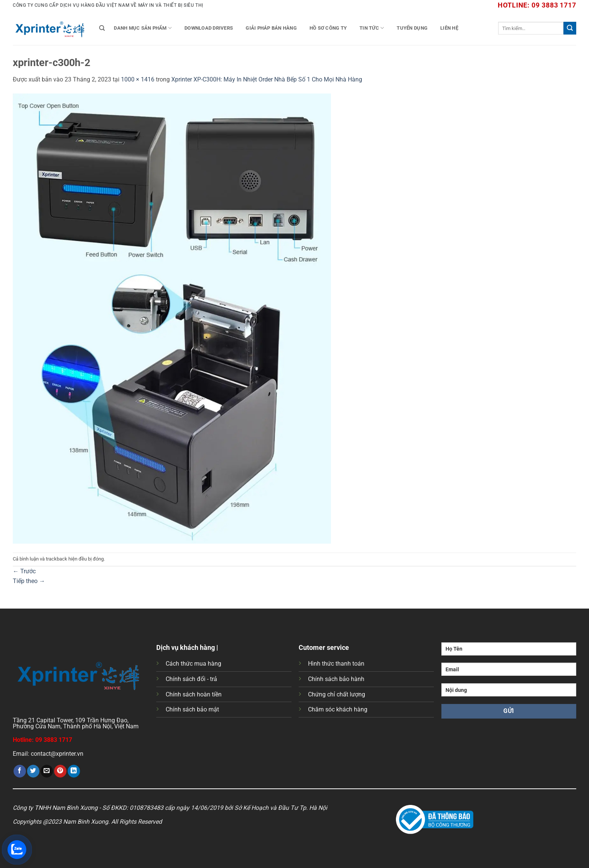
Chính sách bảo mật (192, 709)
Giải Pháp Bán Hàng (271, 28)
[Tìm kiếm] (102, 28)
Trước (24, 571)
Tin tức (372, 28)
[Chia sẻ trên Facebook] (20, 771)
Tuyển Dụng (412, 28)
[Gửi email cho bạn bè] (47, 771)
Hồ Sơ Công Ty (328, 28)
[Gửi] (570, 28)
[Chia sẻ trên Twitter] (33, 771)
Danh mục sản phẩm (143, 28)
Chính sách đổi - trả (191, 679)
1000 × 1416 (138, 79)
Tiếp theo (29, 581)
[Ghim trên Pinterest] (60, 771)
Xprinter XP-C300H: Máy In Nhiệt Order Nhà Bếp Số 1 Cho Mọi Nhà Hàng (267, 79)
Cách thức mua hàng (193, 664)
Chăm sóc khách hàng (338, 709)
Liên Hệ (449, 28)
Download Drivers (209, 28)
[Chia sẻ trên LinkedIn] (74, 771)
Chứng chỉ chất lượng (337, 694)
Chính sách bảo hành (336, 679)
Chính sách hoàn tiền (194, 694)
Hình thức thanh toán (336, 664)
